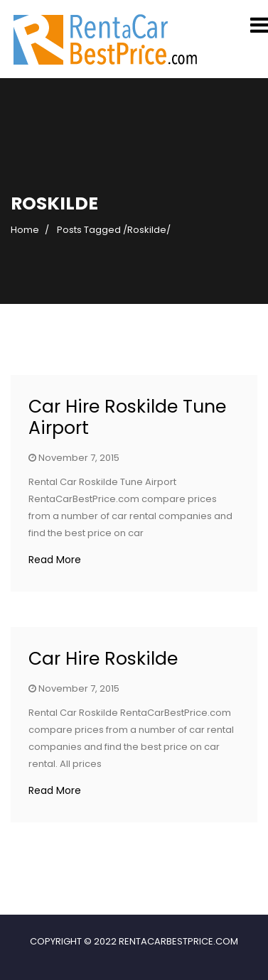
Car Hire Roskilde (103, 659)
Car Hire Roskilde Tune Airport (127, 417)
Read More (55, 560)
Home (25, 230)
